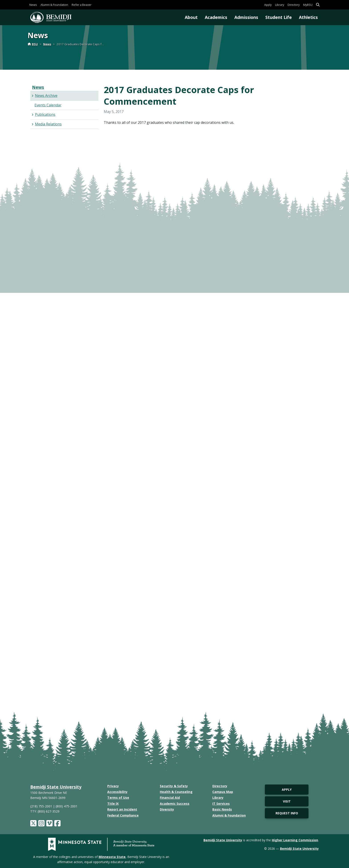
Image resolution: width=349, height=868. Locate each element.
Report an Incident (122, 809)
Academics (216, 17)
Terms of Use (118, 798)
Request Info (287, 813)
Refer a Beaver (82, 5)
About (191, 17)
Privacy (113, 786)
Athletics (308, 17)
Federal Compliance (123, 815)
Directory (294, 5)
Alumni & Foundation (54, 5)
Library (280, 5)
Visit (287, 801)
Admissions (246, 17)
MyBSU (308, 5)
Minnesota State (112, 857)
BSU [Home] (33, 44)
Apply (268, 5)
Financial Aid (170, 798)
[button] (318, 5)
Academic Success (175, 804)
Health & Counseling (176, 792)
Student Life (279, 17)
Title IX (113, 804)
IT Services (221, 804)
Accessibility (117, 792)
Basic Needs (222, 809)
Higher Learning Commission (295, 840)
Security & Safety (174, 786)
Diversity (167, 809)
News (33, 5)
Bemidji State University (56, 787)
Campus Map (223, 792)
